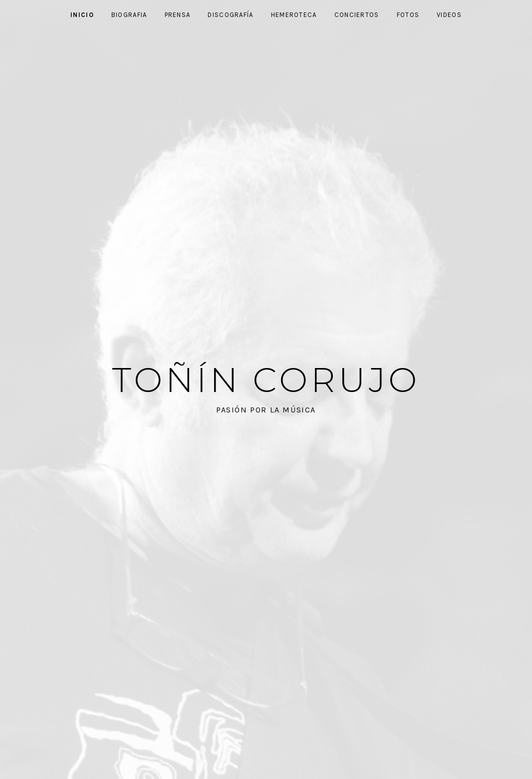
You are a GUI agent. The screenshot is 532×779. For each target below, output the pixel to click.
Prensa (178, 15)
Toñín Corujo (266, 380)
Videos (449, 15)
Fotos (408, 15)
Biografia (129, 15)
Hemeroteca (294, 15)
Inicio (82, 15)
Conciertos (357, 15)
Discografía (230, 15)
